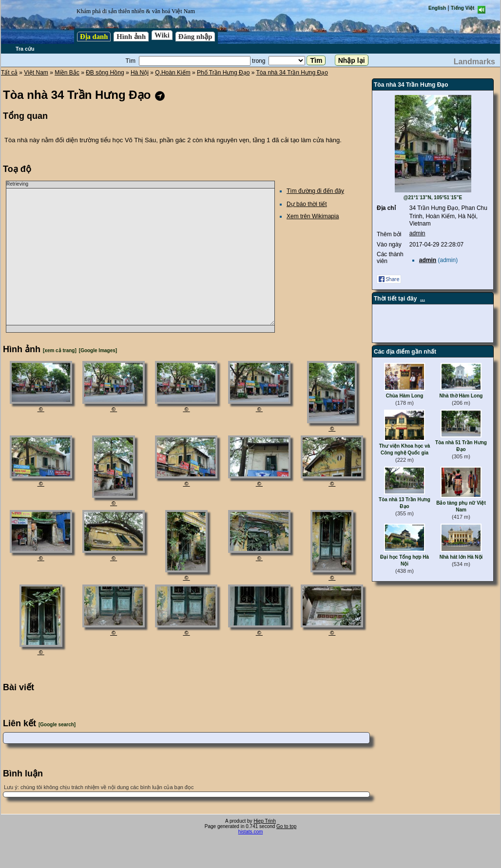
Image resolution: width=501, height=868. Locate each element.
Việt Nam (36, 73)
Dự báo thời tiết (307, 204)
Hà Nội (140, 73)
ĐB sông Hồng (105, 73)
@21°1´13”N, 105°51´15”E (433, 198)
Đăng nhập (195, 37)
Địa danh (94, 37)
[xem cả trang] (60, 350)
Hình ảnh (131, 37)
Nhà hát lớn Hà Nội (461, 557)
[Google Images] (98, 350)
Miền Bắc (67, 73)
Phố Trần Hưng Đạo (223, 73)
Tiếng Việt (462, 8)
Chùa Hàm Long (405, 396)
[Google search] (57, 725)
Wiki (162, 35)
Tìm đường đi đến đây (315, 191)
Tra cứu (25, 49)
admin (417, 233)
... (423, 299)
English (437, 8)
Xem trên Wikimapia (313, 216)
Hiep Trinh (265, 821)
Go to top (286, 826)
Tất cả (9, 73)
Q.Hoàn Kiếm (173, 73)
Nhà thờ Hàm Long (461, 396)
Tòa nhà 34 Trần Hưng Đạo (292, 73)
